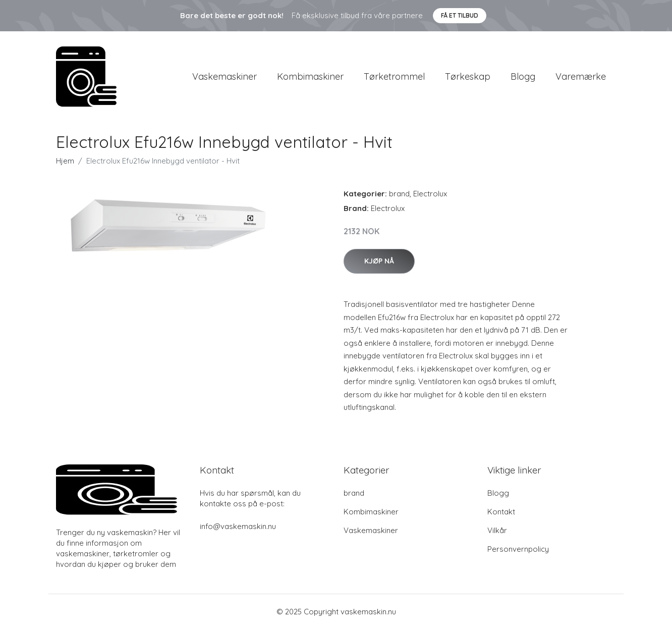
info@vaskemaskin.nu (238, 526)
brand (399, 194)
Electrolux (430, 194)
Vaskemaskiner (225, 76)
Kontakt (501, 512)
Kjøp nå (379, 261)
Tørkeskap (468, 76)
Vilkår (497, 530)
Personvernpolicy (518, 549)
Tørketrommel (394, 76)
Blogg (523, 76)
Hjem (65, 161)
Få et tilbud (460, 15)
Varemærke (581, 76)
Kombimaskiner (310, 76)
